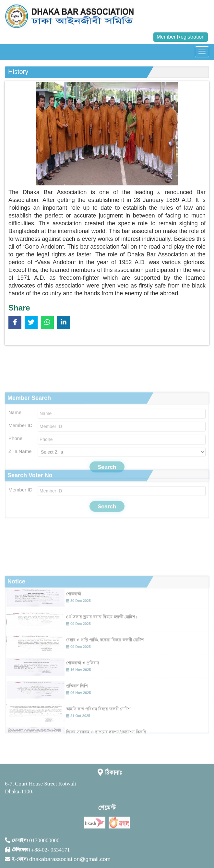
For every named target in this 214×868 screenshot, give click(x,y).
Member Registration (181, 37)
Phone (15, 484)
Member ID (20, 471)
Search (107, 532)
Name (15, 458)
